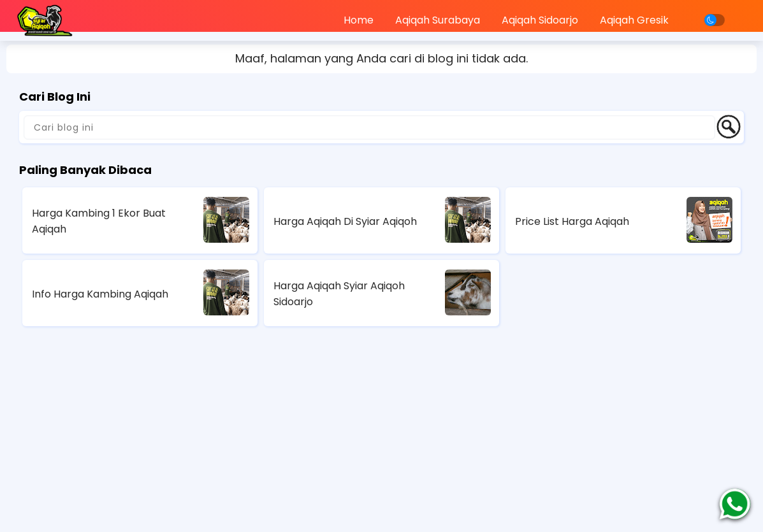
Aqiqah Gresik (634, 20)
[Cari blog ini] (369, 127)
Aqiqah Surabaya (438, 20)
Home (359, 20)
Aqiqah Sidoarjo (540, 20)
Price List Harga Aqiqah (572, 221)
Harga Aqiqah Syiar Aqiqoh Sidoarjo (339, 294)
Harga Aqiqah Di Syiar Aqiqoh (345, 221)
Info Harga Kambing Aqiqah (100, 294)
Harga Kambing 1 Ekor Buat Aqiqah (99, 221)
